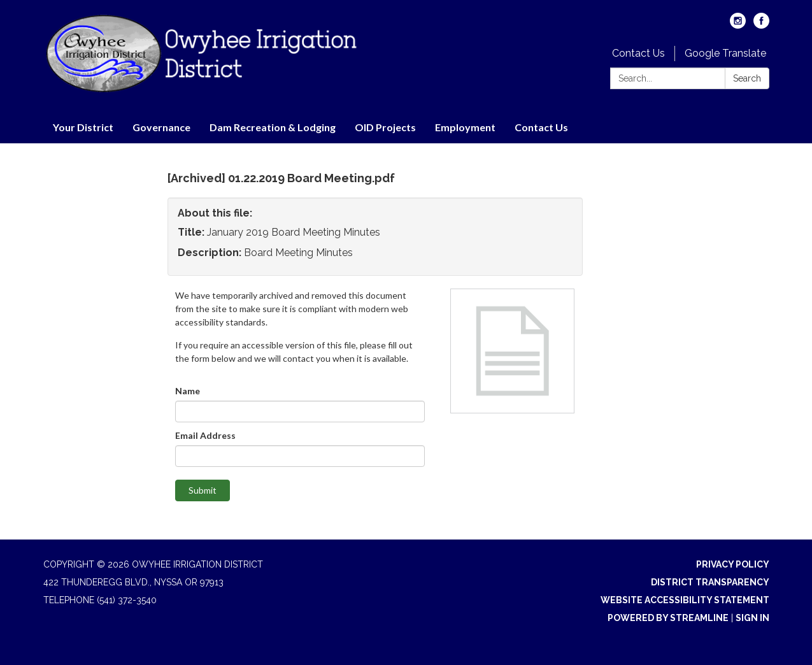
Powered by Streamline (668, 618)
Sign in (752, 618)
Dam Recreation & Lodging (273, 127)
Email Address (205, 435)
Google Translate (725, 53)
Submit (203, 490)
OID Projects (385, 127)
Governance (161, 127)
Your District (83, 127)
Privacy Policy (733, 564)
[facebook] (761, 25)
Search (747, 78)
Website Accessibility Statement (685, 600)
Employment (465, 127)
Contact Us (638, 53)
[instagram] (738, 25)
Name (188, 391)
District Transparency (710, 582)
